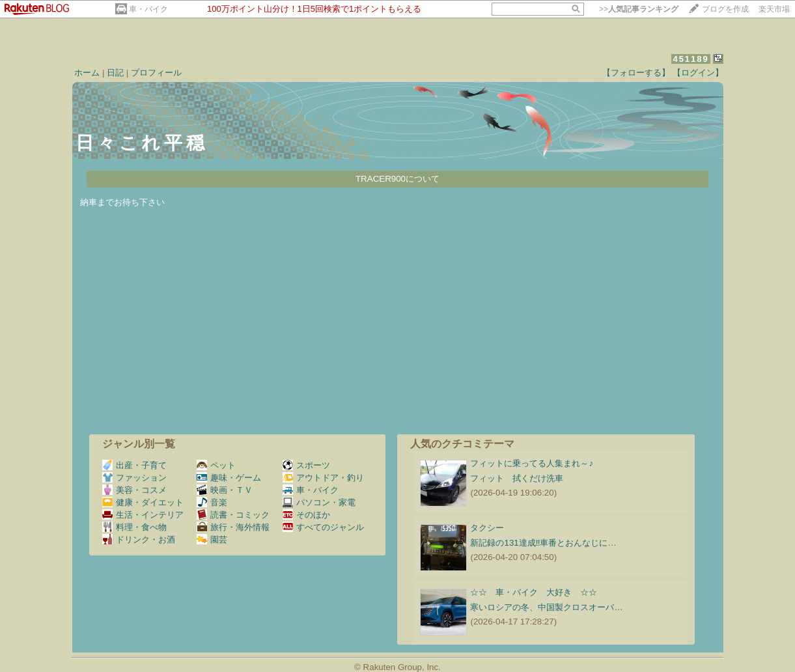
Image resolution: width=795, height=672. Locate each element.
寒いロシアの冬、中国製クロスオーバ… (546, 607)
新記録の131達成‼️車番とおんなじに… (543, 543)
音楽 (212, 502)
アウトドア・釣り (323, 478)
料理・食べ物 (134, 527)
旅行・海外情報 (233, 527)
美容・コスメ (134, 490)
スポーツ (306, 465)
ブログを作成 (725, 9)
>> (639, 9)
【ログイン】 (698, 73)
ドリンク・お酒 (139, 539)
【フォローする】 (636, 73)
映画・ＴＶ (225, 490)
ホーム (87, 73)
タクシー (487, 528)
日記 (115, 73)
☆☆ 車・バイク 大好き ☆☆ (534, 592)
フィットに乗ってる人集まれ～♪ (532, 463)
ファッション (134, 478)
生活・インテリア (143, 515)
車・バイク (148, 9)
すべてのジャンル (323, 527)
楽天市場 (774, 9)
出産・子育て (134, 465)
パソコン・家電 (319, 502)
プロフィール (156, 73)
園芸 (212, 539)
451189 (690, 59)
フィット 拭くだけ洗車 (517, 478)
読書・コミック (233, 515)
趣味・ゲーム (229, 478)
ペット (216, 465)
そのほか (306, 515)
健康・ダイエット (143, 502)
